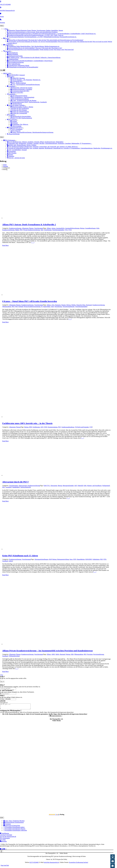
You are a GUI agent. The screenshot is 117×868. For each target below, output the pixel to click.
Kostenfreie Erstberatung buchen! (79, 863)
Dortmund (89, 305)
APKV (53, 654)
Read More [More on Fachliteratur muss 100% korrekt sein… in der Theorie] (5, 441)
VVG (70, 230)
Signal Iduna (47, 307)
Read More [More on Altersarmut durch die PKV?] (5, 501)
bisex (71, 559)
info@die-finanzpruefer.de (51, 863)
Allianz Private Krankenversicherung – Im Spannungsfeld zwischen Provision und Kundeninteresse (48, 651)
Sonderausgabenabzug (68, 427)
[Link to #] (6, 850)
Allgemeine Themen (28, 228)
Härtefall (80, 486)
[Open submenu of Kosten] (10, 39)
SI (42, 307)
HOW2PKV (89, 559)
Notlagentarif (106, 486)
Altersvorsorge (23, 486)
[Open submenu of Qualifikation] (13, 45)
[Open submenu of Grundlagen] (16, 87)
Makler (17, 230)
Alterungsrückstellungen (41, 559)
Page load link (5, 866)
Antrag (53, 228)
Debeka (74, 305)
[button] (14, 828)
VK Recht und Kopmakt (82, 427)
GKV (42, 427)
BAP (50, 559)
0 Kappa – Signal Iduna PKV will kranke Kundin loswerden (30, 301)
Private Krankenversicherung (32, 230)
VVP (91, 427)
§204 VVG (47, 486)
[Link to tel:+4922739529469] (2, 850)
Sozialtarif (9, 487)
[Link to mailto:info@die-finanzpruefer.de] (4, 850)
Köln (98, 228)
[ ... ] (33, 242)
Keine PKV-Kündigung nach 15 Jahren (20, 556)
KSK (85, 486)
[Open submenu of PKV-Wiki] (12, 74)
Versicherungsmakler (58, 230)
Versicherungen (39, 228)
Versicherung (48, 230)
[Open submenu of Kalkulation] (16, 95)
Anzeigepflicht (60, 228)
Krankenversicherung (15, 228)
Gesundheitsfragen (90, 228)
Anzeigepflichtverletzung (72, 228)
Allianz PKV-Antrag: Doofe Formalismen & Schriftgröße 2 (29, 224)
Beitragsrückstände (68, 486)
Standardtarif (16, 487)
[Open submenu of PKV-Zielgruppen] (16, 141)
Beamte (64, 305)
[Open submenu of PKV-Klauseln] (17, 120)
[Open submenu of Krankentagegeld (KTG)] (23, 128)
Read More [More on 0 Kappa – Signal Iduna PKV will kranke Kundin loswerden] (5, 322)
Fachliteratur (36, 427)
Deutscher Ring (81, 305)
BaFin (58, 654)
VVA (66, 230)
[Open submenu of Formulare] (12, 52)
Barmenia (58, 305)
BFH (31, 427)
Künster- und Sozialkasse (94, 486)
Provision (90, 654)
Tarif (42, 230)
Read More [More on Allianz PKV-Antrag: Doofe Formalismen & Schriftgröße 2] (5, 245)
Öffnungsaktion (7, 307)
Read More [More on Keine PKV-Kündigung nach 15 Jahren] (5, 575)
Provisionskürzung (99, 654)
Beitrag (82, 228)
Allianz (49, 228)
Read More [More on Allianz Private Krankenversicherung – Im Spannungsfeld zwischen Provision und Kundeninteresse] (5, 672)
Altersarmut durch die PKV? (16, 482)
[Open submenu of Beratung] (14, 77)
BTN (75, 559)
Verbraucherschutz (14, 656)
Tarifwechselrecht (25, 487)
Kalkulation (96, 559)
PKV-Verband (19, 307)
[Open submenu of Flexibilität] (15, 115)
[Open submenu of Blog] (8, 29)
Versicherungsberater (68, 307)
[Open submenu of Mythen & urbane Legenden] (25, 106)
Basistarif (63, 654)
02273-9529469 (34, 863)
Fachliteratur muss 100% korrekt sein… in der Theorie (27, 423)
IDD (72, 654)
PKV (21, 230)
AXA (53, 305)
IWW (46, 427)
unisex (11, 561)
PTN (105, 559)
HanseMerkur (81, 559)
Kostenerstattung (53, 427)
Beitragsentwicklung (63, 559)
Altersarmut (54, 486)
